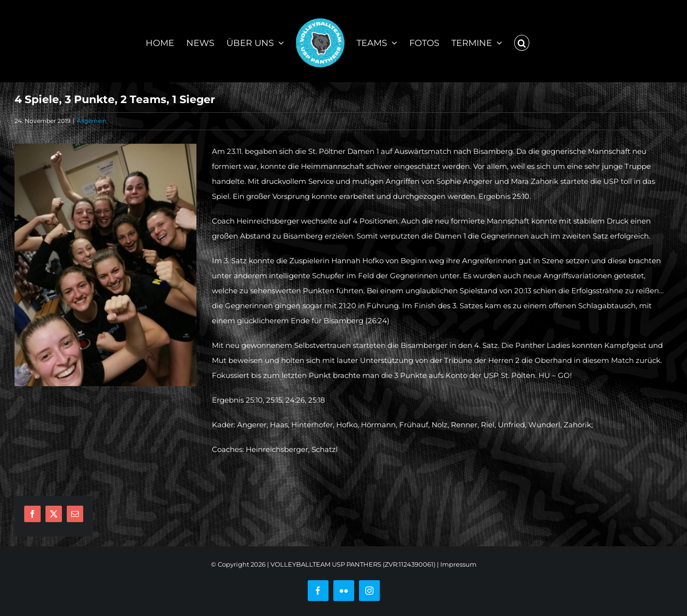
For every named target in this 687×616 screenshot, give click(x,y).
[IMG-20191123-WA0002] (105, 265)
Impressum (458, 564)
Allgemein (92, 121)
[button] (522, 41)
